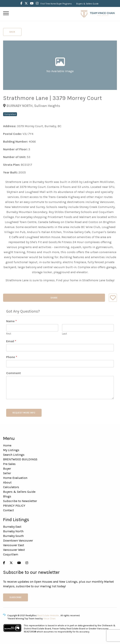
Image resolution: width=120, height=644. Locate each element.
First (9, 334)
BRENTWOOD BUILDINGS (20, 459)
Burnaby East (12, 527)
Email (11, 341)
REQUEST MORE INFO (24, 413)
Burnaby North (13, 531)
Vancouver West (14, 550)
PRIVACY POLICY (14, 506)
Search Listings (14, 455)
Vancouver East (14, 545)
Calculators (11, 487)
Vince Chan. (50, 619)
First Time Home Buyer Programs (56, 4)
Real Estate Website (48, 615)
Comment (13, 373)
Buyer (7, 469)
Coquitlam (11, 554)
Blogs (7, 496)
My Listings (11, 450)
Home (7, 445)
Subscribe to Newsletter (20, 501)
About (7, 482)
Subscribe (16, 597)
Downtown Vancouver (18, 540)
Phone (12, 357)
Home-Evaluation (15, 478)
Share (54, 298)
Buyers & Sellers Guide (87, 4)
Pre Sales (9, 464)
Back (12, 32)
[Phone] (60, 364)
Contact (8, 510)
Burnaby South (13, 536)
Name (11, 321)
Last (64, 334)
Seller (7, 473)
